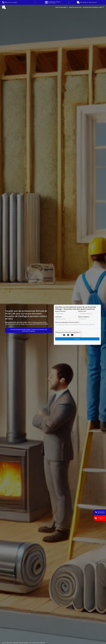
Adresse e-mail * (82, 311)
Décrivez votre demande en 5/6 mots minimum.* (67, 322)
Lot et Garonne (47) (34, 643)
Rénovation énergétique (12, 643)
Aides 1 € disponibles (61, 7)
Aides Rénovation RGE (75, 7)
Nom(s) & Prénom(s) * (61, 311)
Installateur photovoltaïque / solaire (92, 7)
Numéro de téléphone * (84, 317)
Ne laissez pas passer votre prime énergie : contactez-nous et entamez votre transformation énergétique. (29, 330)
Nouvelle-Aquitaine (24, 643)
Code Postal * (59, 317)
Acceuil (4, 643)
